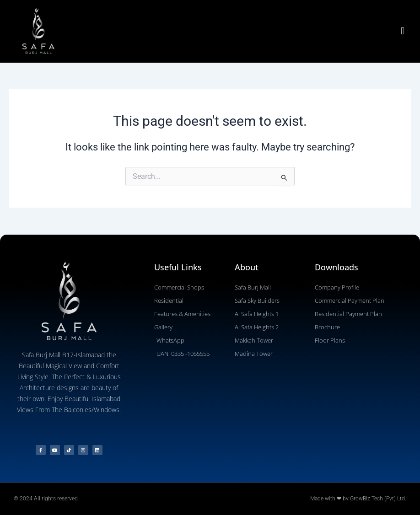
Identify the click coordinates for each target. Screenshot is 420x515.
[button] (403, 31)
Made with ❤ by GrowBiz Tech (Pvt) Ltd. (358, 499)
